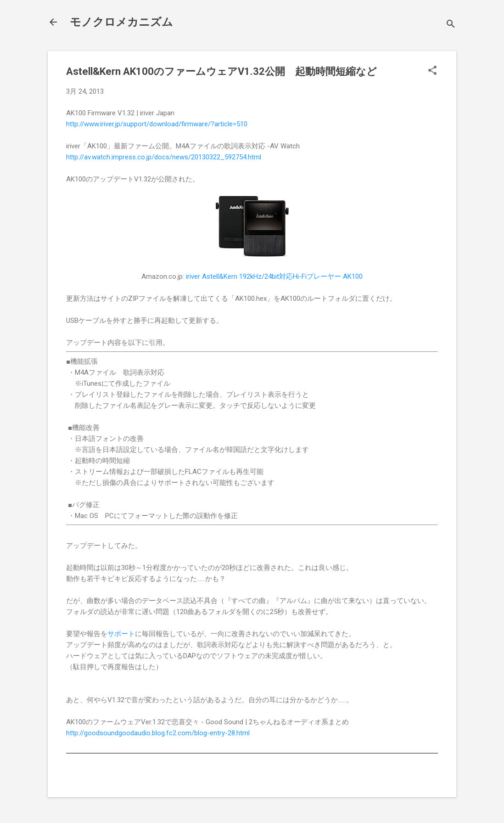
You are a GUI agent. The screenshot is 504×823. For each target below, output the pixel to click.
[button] (432, 71)
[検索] (451, 25)
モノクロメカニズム (121, 22)
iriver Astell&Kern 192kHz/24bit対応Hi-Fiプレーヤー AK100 (274, 276)
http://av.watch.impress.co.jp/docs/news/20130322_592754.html (164, 157)
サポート (121, 634)
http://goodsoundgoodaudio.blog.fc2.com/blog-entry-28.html (158, 733)
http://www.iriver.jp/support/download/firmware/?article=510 (157, 124)
